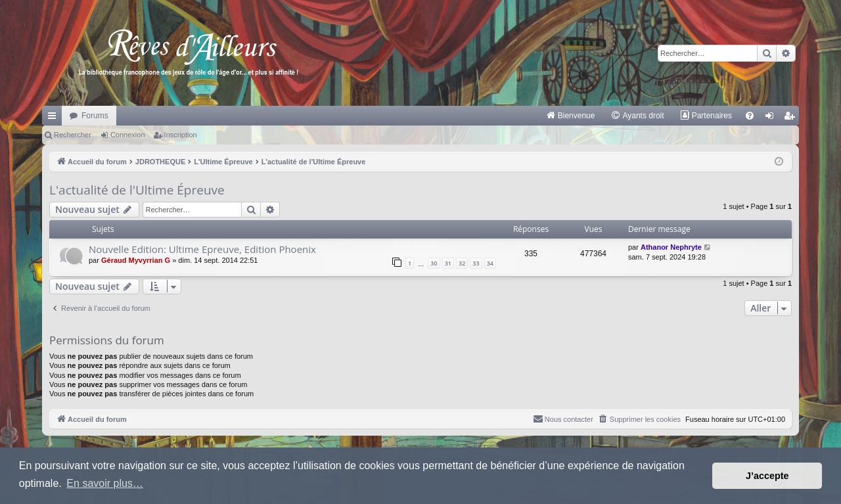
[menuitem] (571, 116)
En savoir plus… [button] (105, 483)
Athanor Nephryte (671, 247)
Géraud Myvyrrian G (136, 260)
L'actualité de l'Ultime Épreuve (137, 190)
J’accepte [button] (767, 476)
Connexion (128, 135)
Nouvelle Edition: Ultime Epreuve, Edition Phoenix (202, 249)
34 (490, 263)
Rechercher (73, 135)
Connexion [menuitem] (772, 118)
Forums (95, 116)
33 (476, 263)
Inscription (181, 135)
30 (434, 263)
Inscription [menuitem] (792, 118)
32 (462, 263)
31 (448, 263)
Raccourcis (55, 118)
